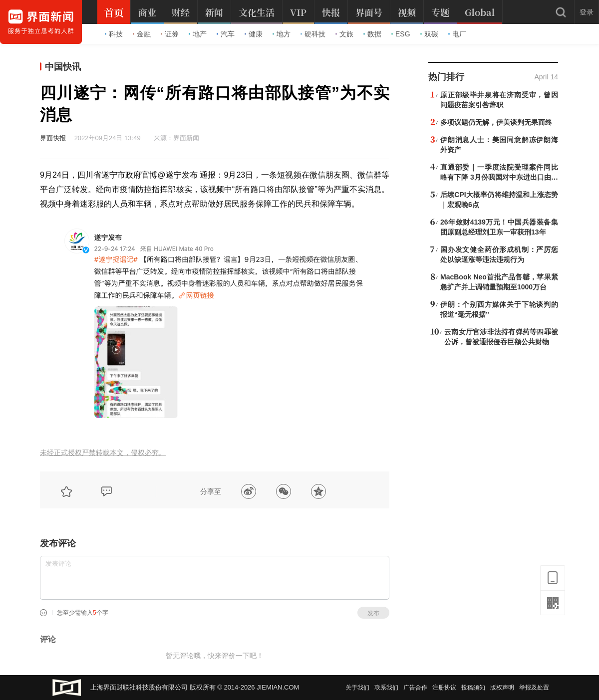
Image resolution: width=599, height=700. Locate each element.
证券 (170, 34)
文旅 (344, 34)
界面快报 (53, 138)
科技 (114, 34)
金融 (142, 34)
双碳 (429, 34)
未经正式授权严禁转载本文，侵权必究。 (103, 453)
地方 (282, 34)
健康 (254, 34)
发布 (373, 613)
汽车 (226, 34)
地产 (198, 34)
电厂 (457, 34)
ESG (401, 34)
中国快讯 (63, 67)
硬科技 (313, 34)
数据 (372, 34)
